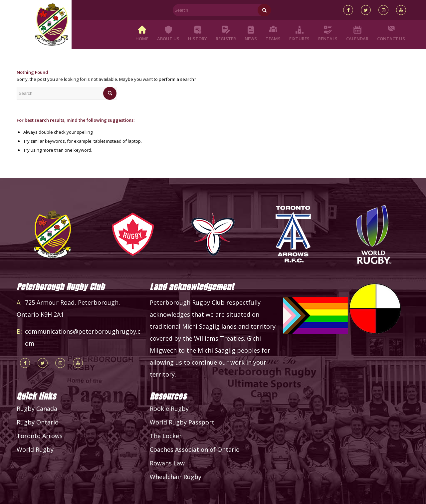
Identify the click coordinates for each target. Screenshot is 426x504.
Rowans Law (167, 463)
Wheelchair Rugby (176, 477)
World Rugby (35, 449)
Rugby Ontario (38, 422)
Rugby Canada (37, 409)
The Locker (166, 436)
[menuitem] (142, 35)
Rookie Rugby (169, 409)
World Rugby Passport (182, 422)
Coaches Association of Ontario (195, 449)
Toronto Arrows (40, 436)
